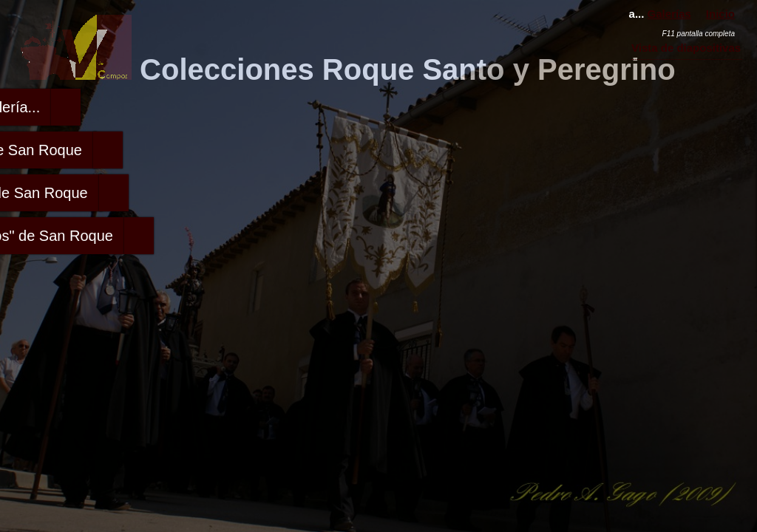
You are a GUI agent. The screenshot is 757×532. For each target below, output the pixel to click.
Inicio (720, 14)
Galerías (669, 14)
